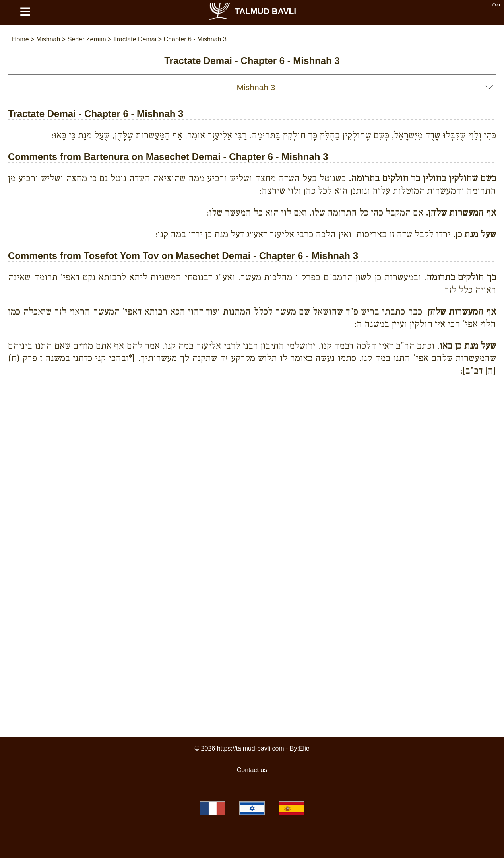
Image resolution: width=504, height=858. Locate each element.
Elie (304, 748)
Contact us (252, 770)
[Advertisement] (252, 418)
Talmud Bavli (252, 11)
